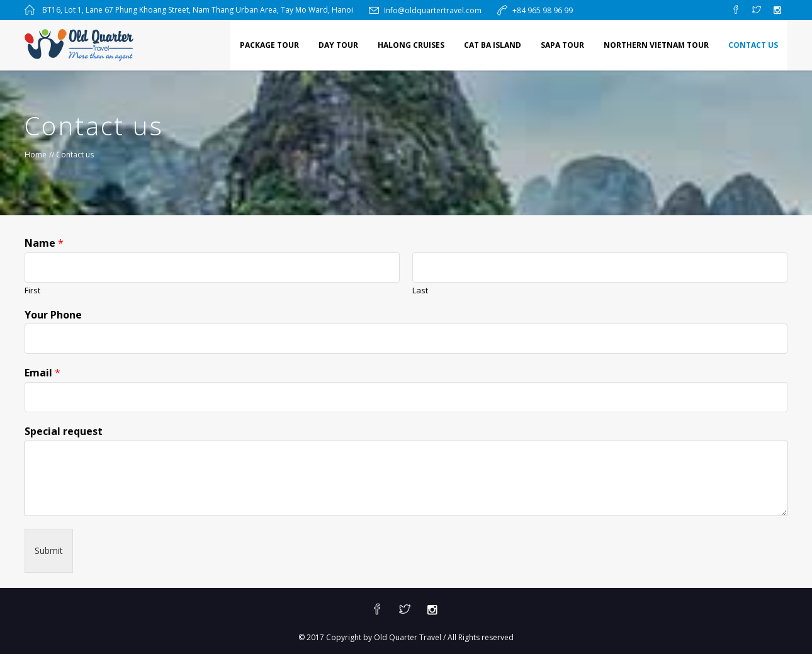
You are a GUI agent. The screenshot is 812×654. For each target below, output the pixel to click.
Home (36, 155)
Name (44, 243)
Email (42, 373)
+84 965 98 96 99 (543, 10)
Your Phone (53, 315)
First (32, 290)
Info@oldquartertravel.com (433, 10)
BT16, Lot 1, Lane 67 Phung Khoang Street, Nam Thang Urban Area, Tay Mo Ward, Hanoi (198, 10)
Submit (49, 550)
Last (420, 290)
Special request (64, 431)
